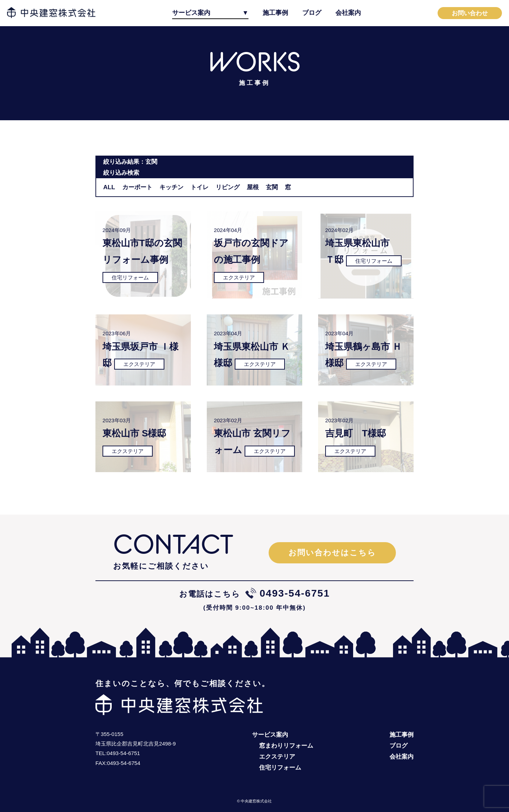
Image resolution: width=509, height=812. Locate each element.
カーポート (137, 187)
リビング (228, 187)
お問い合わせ (470, 13)
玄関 (272, 187)
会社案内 (348, 13)
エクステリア (277, 756)
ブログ (312, 13)
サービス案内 (191, 13)
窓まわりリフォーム (286, 746)
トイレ (200, 187)
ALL (109, 187)
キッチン (171, 187)
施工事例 (275, 13)
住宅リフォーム (280, 767)
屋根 (253, 187)
